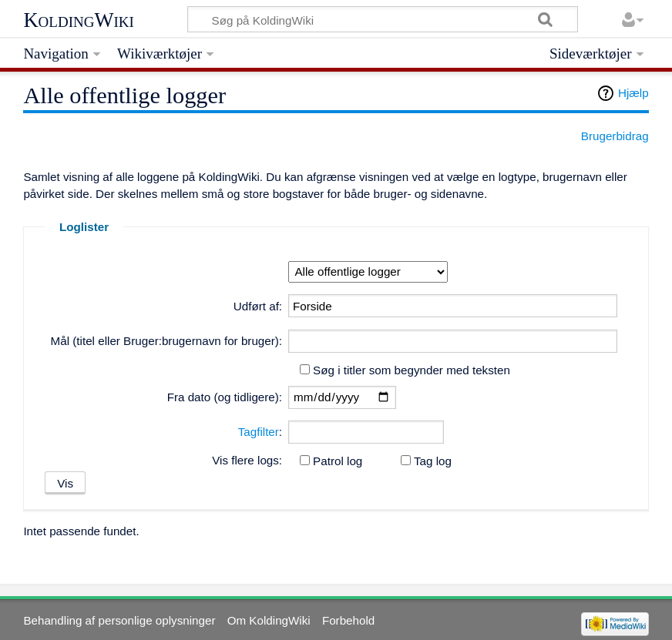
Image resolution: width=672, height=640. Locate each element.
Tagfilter (259, 432)
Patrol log (338, 461)
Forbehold (348, 620)
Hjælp (633, 93)
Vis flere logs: (247, 460)
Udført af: (258, 306)
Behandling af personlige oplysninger (119, 620)
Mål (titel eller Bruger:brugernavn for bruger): (167, 341)
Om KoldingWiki (269, 620)
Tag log (433, 461)
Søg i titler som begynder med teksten (412, 370)
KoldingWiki (79, 20)
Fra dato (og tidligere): (225, 397)
